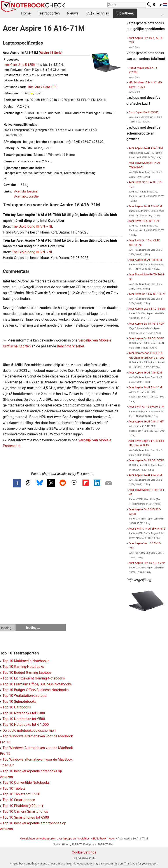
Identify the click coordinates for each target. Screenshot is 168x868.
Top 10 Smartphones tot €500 (24, 817)
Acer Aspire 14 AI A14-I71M (146, 148)
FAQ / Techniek (97, 13)
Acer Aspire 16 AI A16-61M (145, 260)
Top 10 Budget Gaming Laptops (26, 673)
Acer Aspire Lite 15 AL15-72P (147, 563)
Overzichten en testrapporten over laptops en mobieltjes (55, 838)
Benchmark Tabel (70, 346)
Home (26, 13)
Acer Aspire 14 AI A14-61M (145, 206)
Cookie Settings (84, 852)
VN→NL (47, 226)
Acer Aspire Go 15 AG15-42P (146, 324)
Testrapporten (49, 13)
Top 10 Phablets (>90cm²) (23, 806)
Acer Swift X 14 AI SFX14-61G (147, 529)
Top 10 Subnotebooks (19, 702)
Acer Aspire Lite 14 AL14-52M (147, 309)
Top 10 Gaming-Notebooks (23, 667)
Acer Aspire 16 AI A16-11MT (146, 421)
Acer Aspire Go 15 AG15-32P (146, 338)
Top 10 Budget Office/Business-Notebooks (35, 690)
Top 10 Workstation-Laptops (24, 696)
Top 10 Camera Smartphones (25, 811)
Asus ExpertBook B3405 (143, 112)
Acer (112, 838)
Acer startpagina (26, 191)
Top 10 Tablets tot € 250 (21, 794)
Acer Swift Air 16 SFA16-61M (146, 407)
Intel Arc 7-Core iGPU (43, 87)
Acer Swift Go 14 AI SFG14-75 (147, 294)
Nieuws (73, 13)
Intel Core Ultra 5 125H (19, 65)
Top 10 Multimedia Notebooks (26, 661)
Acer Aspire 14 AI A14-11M (145, 387)
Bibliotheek (125, 13)
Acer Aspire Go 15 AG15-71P (146, 460)
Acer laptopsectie (26, 197)
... (163, 13)
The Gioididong (24, 226)
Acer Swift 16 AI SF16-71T (145, 221)
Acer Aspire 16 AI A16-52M (145, 373)
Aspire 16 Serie (51, 53)
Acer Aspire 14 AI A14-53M (145, 475)
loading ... (8, 628)
